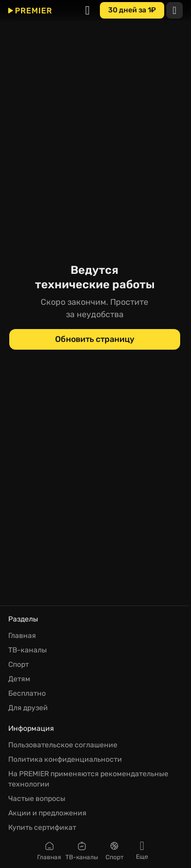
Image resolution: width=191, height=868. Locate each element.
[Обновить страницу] (95, 339)
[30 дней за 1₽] (132, 10)
